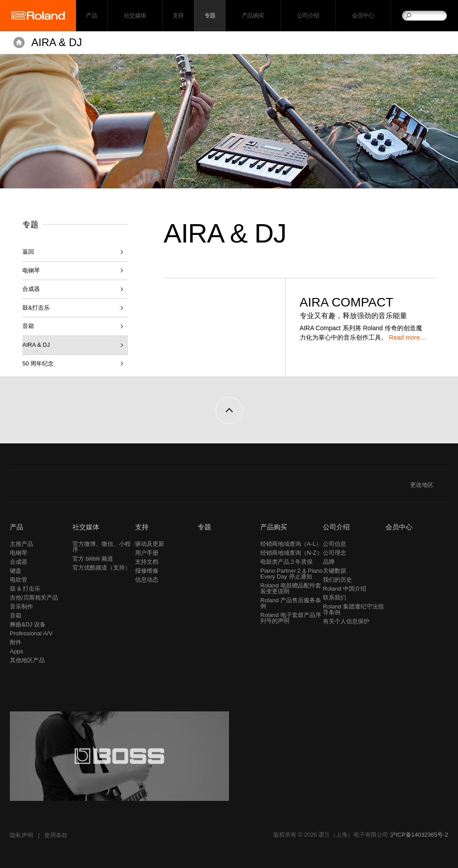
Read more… (407, 337)
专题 (210, 16)
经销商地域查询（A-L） (291, 544)
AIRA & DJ (57, 42)
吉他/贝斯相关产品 (34, 598)
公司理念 (335, 553)
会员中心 (363, 16)
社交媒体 (135, 16)
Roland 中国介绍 (345, 589)
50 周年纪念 (38, 364)
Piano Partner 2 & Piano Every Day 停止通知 (291, 574)
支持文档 (147, 562)
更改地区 (429, 485)
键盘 (16, 571)
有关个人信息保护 (346, 621)
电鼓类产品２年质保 (286, 562)
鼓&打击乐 (36, 308)
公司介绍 (308, 16)
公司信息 (335, 544)
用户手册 (147, 553)
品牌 (329, 562)
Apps (17, 651)
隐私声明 (21, 835)
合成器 (31, 289)
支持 (178, 16)
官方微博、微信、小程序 (102, 547)
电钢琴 (31, 270)
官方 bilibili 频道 (93, 559)
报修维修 (147, 571)
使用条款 (56, 835)
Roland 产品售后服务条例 (291, 603)
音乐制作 (21, 606)
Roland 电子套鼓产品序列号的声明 (291, 618)
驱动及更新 (150, 544)
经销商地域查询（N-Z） (291, 553)
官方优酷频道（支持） (102, 568)
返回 (28, 252)
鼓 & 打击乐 (25, 589)
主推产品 (21, 544)
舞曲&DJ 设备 (28, 624)
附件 (16, 642)
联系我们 (335, 598)
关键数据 (335, 571)
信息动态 (147, 580)
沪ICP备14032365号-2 (419, 835)
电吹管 (19, 580)
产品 (17, 527)
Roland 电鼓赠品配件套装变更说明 (291, 588)
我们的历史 (337, 580)
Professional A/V (31, 633)
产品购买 (253, 16)
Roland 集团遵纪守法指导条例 (353, 609)
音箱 (28, 326)
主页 (19, 43)
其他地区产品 (27, 660)
